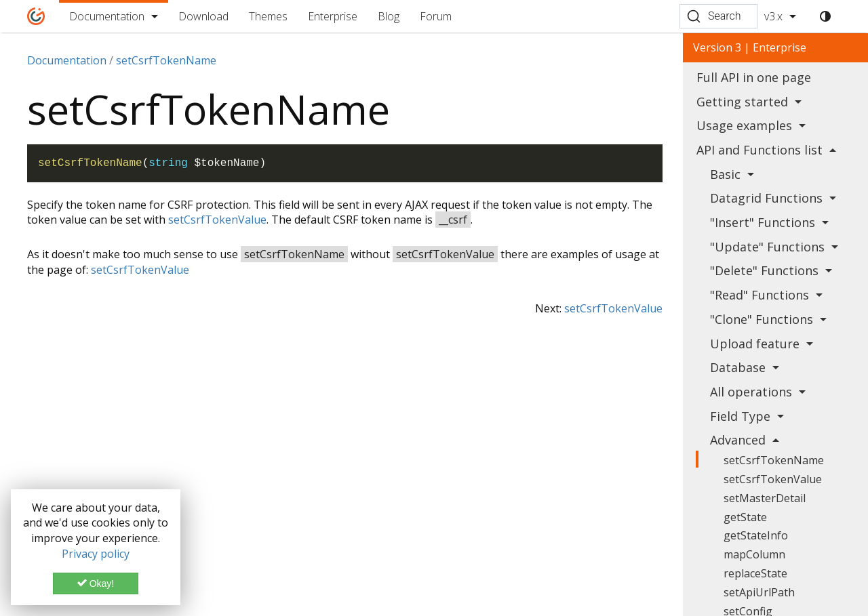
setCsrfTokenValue (217, 220)
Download (203, 16)
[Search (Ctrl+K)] (718, 16)
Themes (268, 16)
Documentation (107, 16)
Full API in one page (754, 77)
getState (745, 517)
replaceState (755, 573)
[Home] (36, 16)
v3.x (773, 16)
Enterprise (333, 16)
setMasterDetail (765, 498)
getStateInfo (756, 535)
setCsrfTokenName (774, 460)
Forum (436, 16)
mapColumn (754, 554)
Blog (389, 16)
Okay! (96, 583)
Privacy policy (96, 554)
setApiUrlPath (759, 592)
